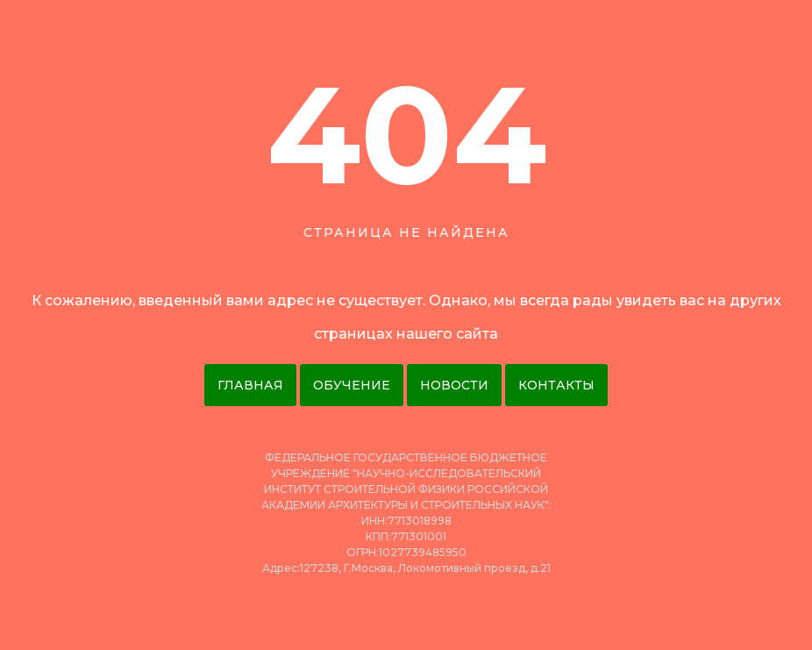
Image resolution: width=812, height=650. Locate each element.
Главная (250, 385)
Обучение (352, 385)
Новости (454, 385)
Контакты (556, 385)
